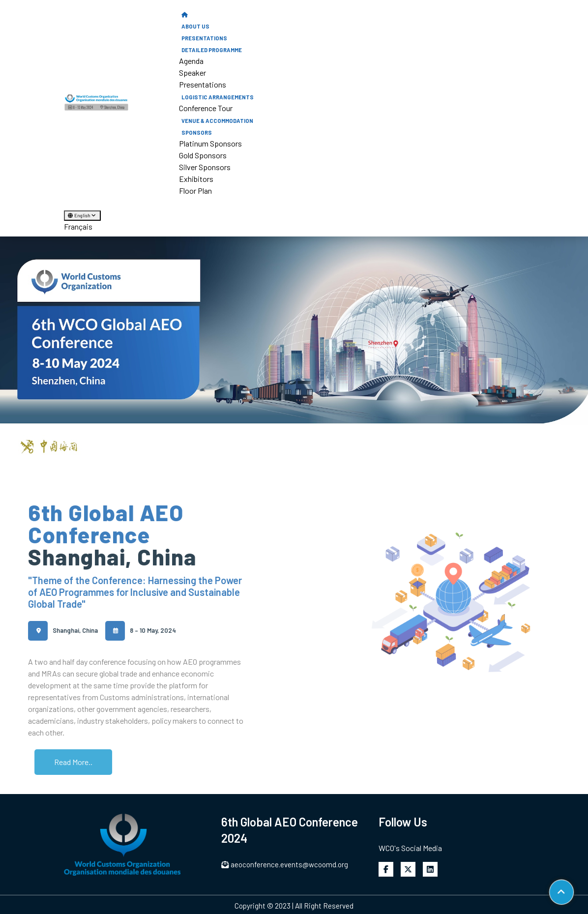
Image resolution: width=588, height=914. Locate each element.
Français (78, 226)
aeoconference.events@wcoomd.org (285, 864)
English (82, 215)
